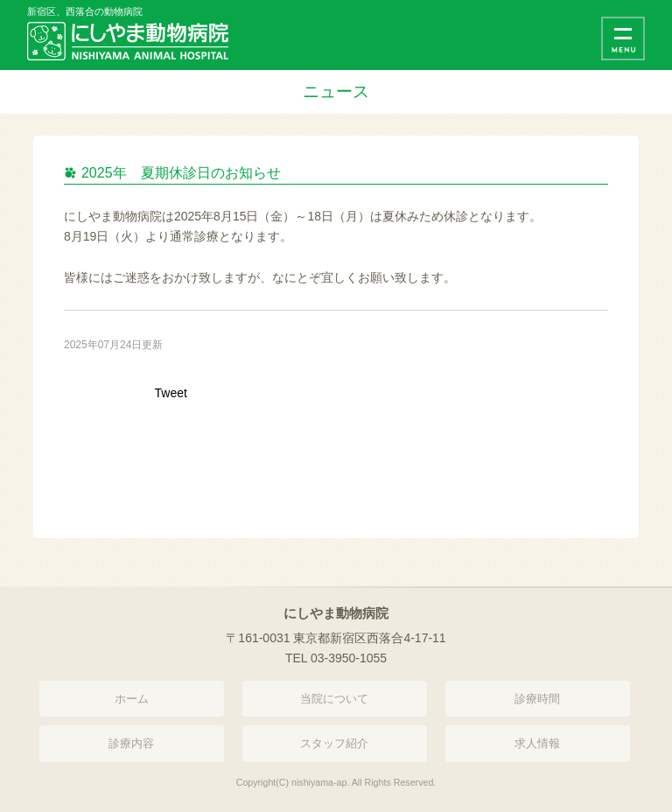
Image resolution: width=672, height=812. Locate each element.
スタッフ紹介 (334, 743)
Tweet (171, 393)
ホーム (132, 699)
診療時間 (537, 699)
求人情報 (537, 743)
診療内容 (131, 743)
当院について (334, 699)
